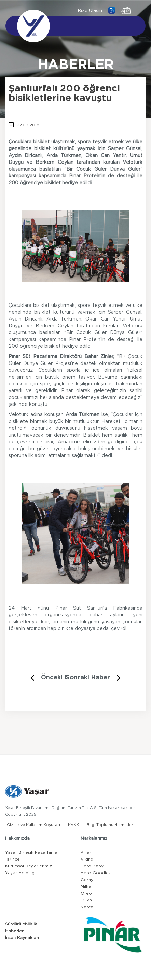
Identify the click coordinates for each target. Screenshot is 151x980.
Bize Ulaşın (90, 11)
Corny (87, 880)
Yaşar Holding (20, 873)
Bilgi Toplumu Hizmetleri (111, 825)
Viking (87, 859)
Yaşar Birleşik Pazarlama (31, 852)
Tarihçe (12, 859)
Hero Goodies (96, 873)
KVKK (73, 825)
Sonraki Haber (88, 678)
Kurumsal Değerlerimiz (29, 866)
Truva (86, 900)
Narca (87, 907)
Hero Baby (92, 866)
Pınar (86, 852)
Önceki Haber (62, 678)
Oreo (86, 893)
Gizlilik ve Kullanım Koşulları (33, 825)
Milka (86, 886)
